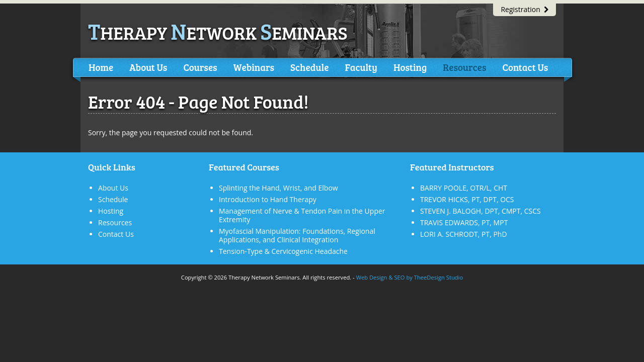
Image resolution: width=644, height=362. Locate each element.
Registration (525, 9)
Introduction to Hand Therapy (268, 199)
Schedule (309, 67)
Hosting (410, 67)
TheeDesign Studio (438, 277)
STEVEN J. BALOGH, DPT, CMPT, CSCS (480, 211)
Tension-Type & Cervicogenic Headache (283, 251)
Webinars (254, 67)
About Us (148, 67)
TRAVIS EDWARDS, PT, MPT (464, 222)
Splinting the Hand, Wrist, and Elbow (278, 188)
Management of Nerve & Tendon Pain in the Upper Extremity (302, 215)
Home (101, 67)
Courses (200, 67)
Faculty (361, 67)
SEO (399, 277)
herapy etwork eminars (218, 32)
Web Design (372, 277)
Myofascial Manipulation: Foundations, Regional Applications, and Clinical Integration (297, 235)
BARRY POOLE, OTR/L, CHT (464, 188)
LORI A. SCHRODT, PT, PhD (464, 234)
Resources (464, 67)
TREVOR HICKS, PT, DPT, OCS (467, 199)
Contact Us (525, 67)
